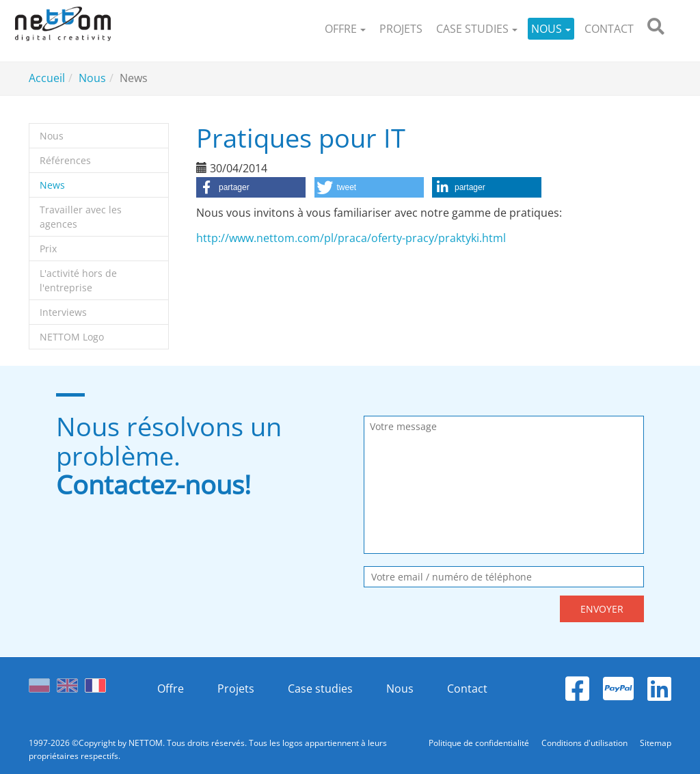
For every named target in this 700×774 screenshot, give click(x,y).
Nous (400, 689)
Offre (171, 689)
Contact (467, 689)
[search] (656, 29)
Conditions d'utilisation (585, 743)
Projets (236, 689)
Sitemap (656, 743)
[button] (345, 29)
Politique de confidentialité (480, 743)
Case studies (320, 689)
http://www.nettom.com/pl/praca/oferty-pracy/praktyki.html (351, 238)
